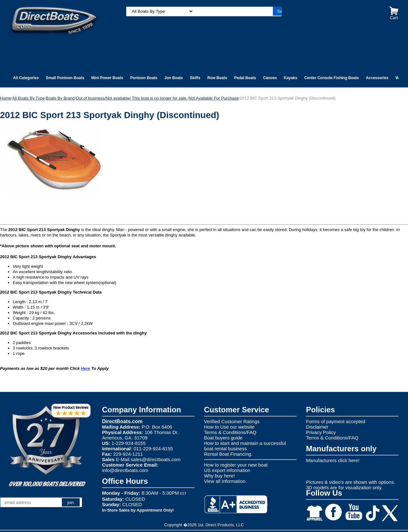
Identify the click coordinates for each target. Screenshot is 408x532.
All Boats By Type (28, 98)
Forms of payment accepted (336, 421)
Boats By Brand (60, 98)
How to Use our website (229, 427)
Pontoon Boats (144, 78)
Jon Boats (174, 78)
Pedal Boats (245, 78)
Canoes (270, 78)
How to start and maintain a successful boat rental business (245, 446)
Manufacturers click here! (333, 460)
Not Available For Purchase (213, 98)
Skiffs (195, 78)
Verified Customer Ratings (232, 421)
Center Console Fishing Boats (332, 78)
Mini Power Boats (107, 78)
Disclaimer (317, 427)
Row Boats (217, 78)
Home (6, 98)
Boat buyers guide (223, 438)
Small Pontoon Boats (65, 78)
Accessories (377, 78)
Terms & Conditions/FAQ (230, 432)
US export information (227, 470)
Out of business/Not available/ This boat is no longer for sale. (132, 98)
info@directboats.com (125, 470)
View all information (225, 481)
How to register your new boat (236, 465)
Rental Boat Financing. (228, 454)
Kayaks (291, 78)
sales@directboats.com (156, 459)
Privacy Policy (321, 432)
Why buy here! (219, 476)
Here (86, 368)
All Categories (26, 78)
